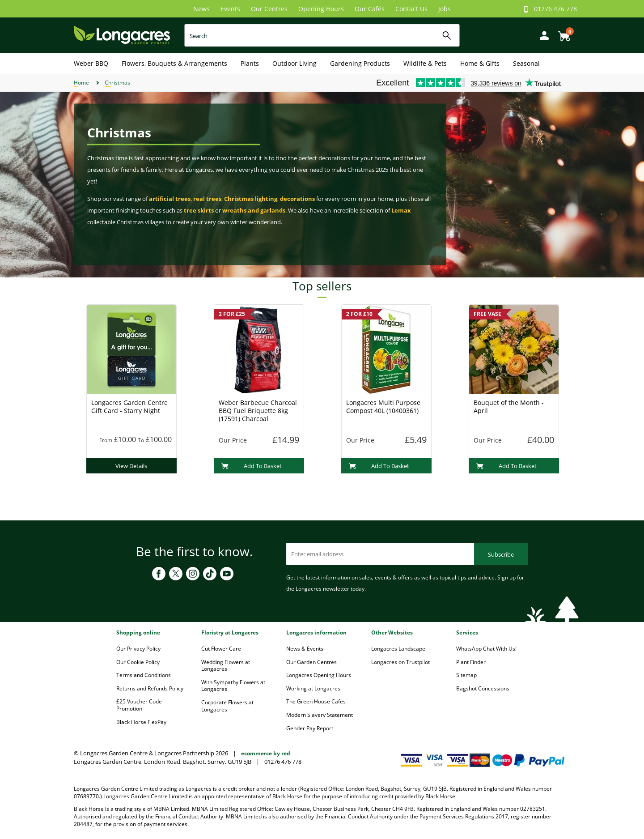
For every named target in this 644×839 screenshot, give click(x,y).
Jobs (445, 9)
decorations (297, 199)
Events (230, 9)
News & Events (305, 649)
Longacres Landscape (398, 649)
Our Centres (269, 9)
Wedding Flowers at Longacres (226, 666)
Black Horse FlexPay (141, 722)
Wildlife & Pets (425, 63)
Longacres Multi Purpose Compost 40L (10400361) (383, 407)
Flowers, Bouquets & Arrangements (174, 63)
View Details (131, 466)
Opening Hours (321, 9)
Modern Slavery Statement (320, 715)
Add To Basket (252, 466)
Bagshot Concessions (483, 688)
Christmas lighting (251, 199)
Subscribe (501, 554)
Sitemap (466, 675)
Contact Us (411, 9)
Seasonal (526, 63)
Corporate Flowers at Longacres (227, 706)
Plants (250, 63)
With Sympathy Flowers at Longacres (233, 686)
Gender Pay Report (310, 728)
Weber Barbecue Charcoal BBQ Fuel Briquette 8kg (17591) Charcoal (258, 411)
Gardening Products (360, 63)
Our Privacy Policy (138, 649)
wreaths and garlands (254, 210)
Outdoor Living (294, 63)
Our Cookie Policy (138, 662)
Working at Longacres (313, 688)
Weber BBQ (91, 63)
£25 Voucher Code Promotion (139, 705)
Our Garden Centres (311, 662)
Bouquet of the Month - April (509, 407)
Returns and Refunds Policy (150, 688)
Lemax (401, 210)
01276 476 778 (555, 9)
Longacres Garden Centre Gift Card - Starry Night (129, 407)
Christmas (117, 83)
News (201, 9)
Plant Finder (471, 662)
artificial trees (170, 199)
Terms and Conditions (144, 675)
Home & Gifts (480, 63)
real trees (207, 199)
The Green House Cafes (316, 701)
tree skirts (199, 210)
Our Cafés (370, 9)
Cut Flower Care (221, 649)
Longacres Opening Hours (319, 675)
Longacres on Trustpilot (400, 662)
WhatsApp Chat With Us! (486, 649)
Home (81, 83)
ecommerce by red (266, 753)
